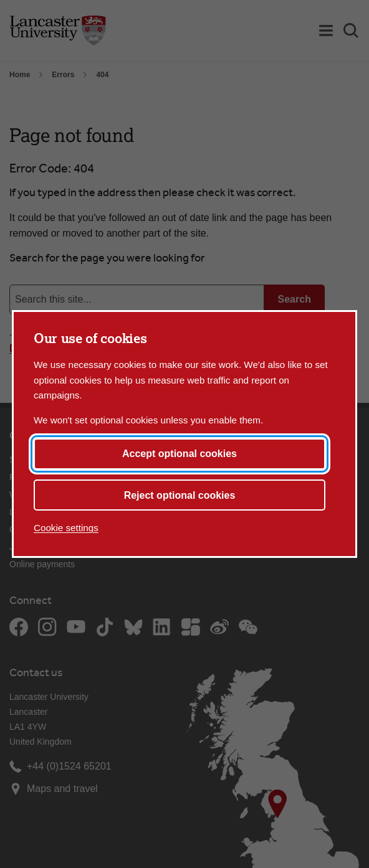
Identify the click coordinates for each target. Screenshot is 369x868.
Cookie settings (66, 528)
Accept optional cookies (180, 454)
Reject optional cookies (180, 495)
